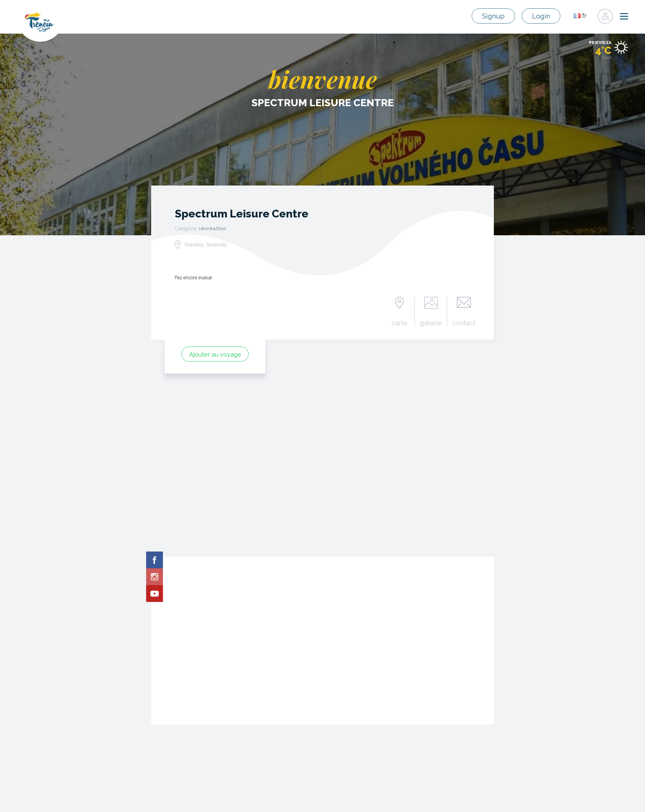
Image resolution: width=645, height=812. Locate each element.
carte (400, 323)
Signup (495, 16)
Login (542, 16)
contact (464, 323)
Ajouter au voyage (215, 354)
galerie (431, 323)
